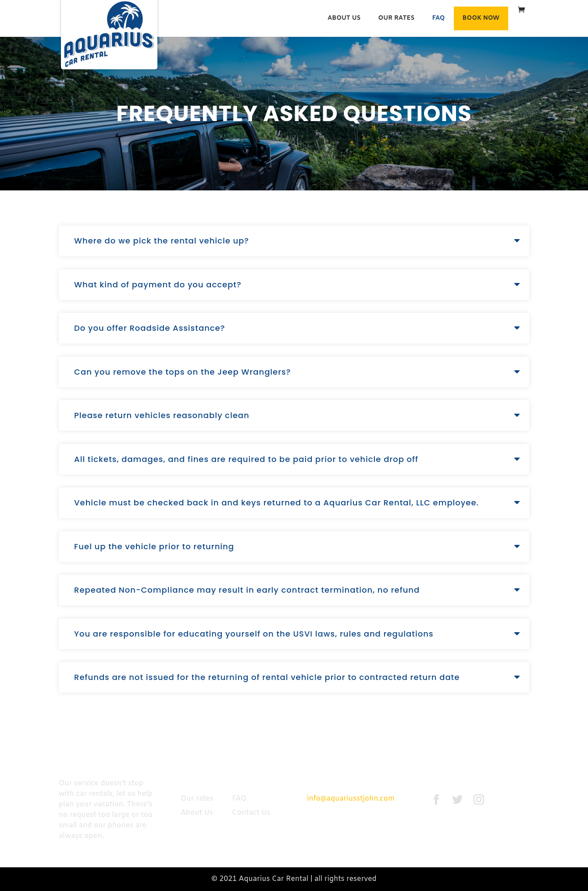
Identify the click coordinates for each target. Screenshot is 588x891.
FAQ (438, 18)
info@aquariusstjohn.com (351, 799)
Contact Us (251, 813)
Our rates (397, 18)
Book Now (481, 18)
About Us (344, 18)
